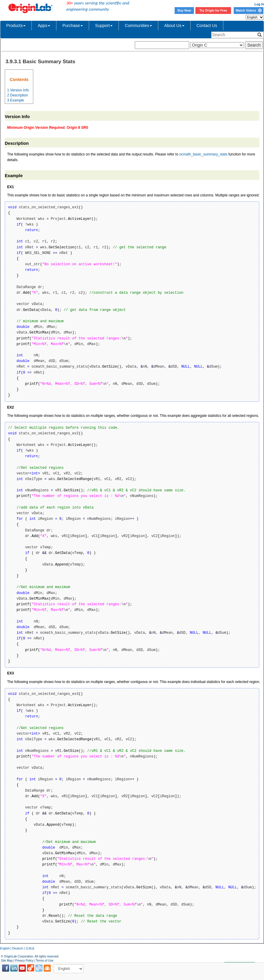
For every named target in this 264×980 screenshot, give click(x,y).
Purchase (73, 26)
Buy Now (184, 10)
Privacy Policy (24, 961)
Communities (138, 26)
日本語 (30, 948)
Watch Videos (248, 10)
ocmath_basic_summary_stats (203, 154)
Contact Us (207, 26)
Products (16, 26)
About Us (174, 26)
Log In (259, 4)
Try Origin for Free (213, 10)
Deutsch (18, 948)
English (5, 948)
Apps (44, 26)
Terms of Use (45, 961)
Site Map (7, 961)
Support (104, 26)
